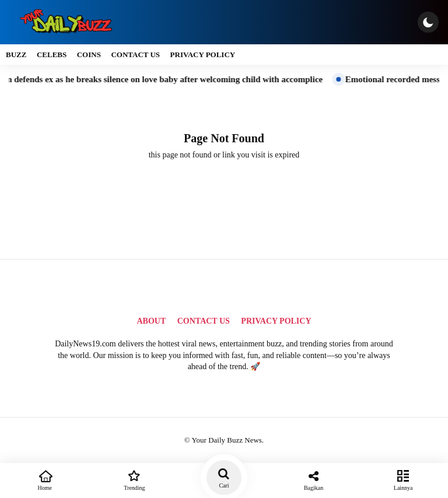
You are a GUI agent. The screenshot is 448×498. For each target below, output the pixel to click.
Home (45, 479)
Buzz (16, 55)
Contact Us (135, 55)
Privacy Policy (203, 55)
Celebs (52, 55)
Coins (89, 55)
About (151, 321)
